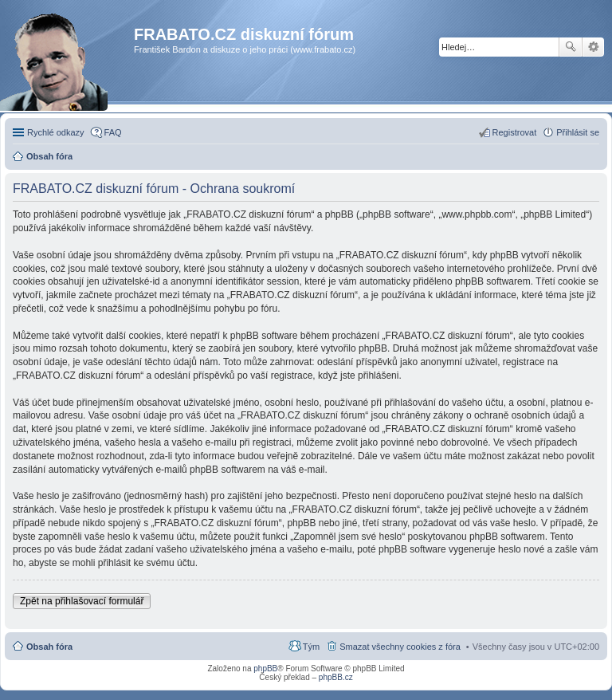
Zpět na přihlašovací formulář (82, 601)
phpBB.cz (336, 677)
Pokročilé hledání (593, 47)
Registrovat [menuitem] (515, 132)
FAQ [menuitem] (113, 132)
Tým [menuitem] (311, 647)
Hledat (571, 47)
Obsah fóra (49, 647)
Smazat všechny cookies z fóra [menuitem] (400, 647)
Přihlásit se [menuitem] (578, 132)
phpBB (265, 669)
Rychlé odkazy (56, 132)
